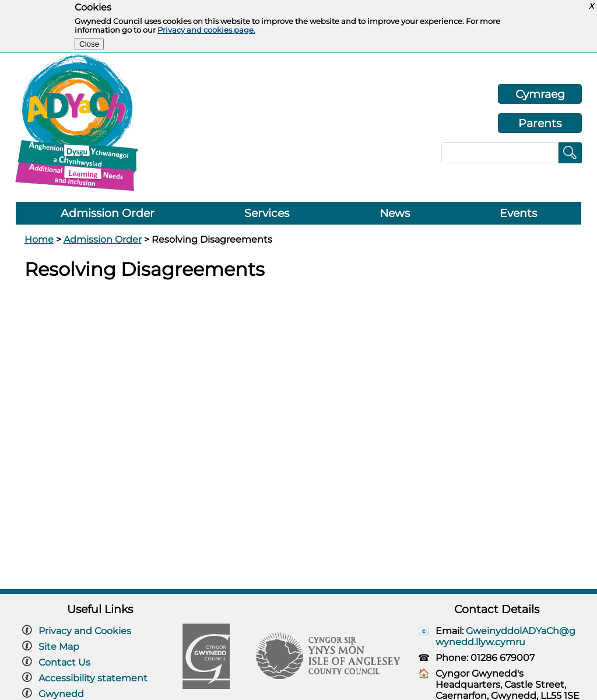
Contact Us (64, 662)
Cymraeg (540, 94)
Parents (540, 123)
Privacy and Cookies (85, 631)
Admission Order (108, 213)
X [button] (591, 6)
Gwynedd (61, 694)
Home (39, 239)
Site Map (59, 647)
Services (267, 213)
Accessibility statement (93, 678)
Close (89, 44)
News (395, 213)
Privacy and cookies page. (206, 30)
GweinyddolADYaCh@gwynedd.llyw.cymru (505, 636)
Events (518, 213)
